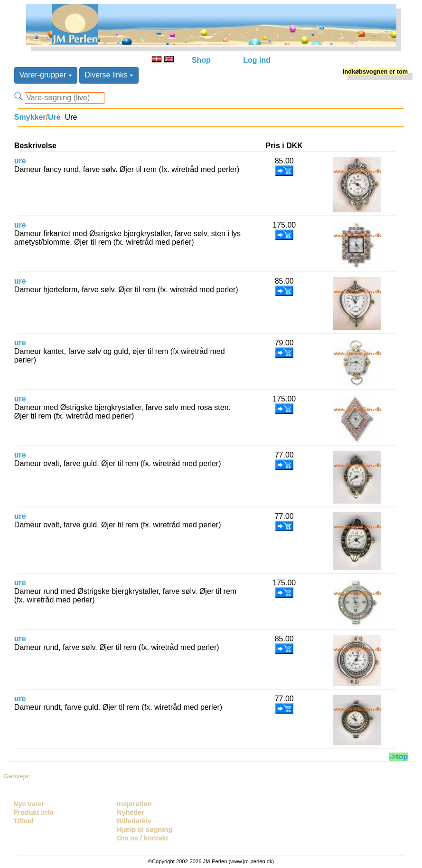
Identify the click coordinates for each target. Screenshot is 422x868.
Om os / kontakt (142, 838)
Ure (54, 117)
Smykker (30, 117)
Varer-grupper (46, 75)
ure (20, 161)
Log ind (257, 60)
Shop (201, 60)
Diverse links (109, 75)
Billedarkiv (134, 821)
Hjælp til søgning (145, 830)
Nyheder (131, 812)
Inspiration (134, 804)
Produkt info (33, 812)
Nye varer (29, 804)
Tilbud (23, 821)
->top (399, 757)
